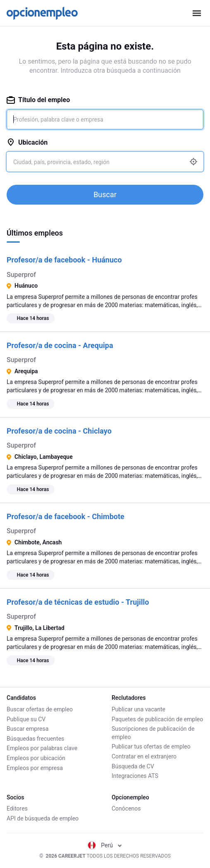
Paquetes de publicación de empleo (157, 719)
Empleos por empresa (35, 768)
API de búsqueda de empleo (43, 818)
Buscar (105, 194)
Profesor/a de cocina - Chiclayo (59, 431)
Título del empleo (38, 100)
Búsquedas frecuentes (35, 739)
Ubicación (27, 142)
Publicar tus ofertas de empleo (151, 746)
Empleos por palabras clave (42, 748)
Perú (105, 845)
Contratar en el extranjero (144, 756)
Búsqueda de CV (133, 766)
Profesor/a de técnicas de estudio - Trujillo (78, 602)
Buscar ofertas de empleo (40, 709)
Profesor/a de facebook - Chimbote (66, 516)
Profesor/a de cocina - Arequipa (60, 345)
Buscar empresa (27, 729)
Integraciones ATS (135, 776)
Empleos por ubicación (36, 758)
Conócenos (126, 808)
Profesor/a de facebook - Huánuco (64, 260)
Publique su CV (26, 719)
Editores (17, 808)
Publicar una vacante (138, 709)
